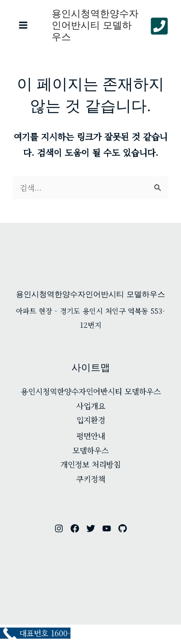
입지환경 (91, 420)
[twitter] (91, 528)
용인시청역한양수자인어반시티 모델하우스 (95, 25)
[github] (123, 528)
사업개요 (91, 406)
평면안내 (91, 436)
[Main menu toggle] (23, 25)
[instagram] (59, 528)
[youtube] (107, 528)
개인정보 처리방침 (90, 464)
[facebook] (75, 528)
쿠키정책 (91, 479)
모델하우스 (90, 450)
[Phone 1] (159, 26)
